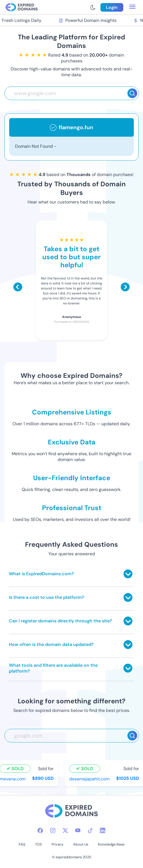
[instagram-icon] (53, 830)
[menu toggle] (132, 7)
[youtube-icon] (78, 830)
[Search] (132, 93)
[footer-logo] (71, 812)
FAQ (22, 844)
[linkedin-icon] (103, 830)
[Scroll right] (125, 287)
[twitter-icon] (65, 830)
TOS (38, 844)
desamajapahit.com (90, 779)
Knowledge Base (111, 844)
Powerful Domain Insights (88, 20)
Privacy (57, 844)
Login (112, 7)
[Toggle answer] (128, 574)
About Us (81, 844)
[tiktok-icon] (90, 830)
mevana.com (13, 779)
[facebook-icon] (40, 830)
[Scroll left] (18, 287)
